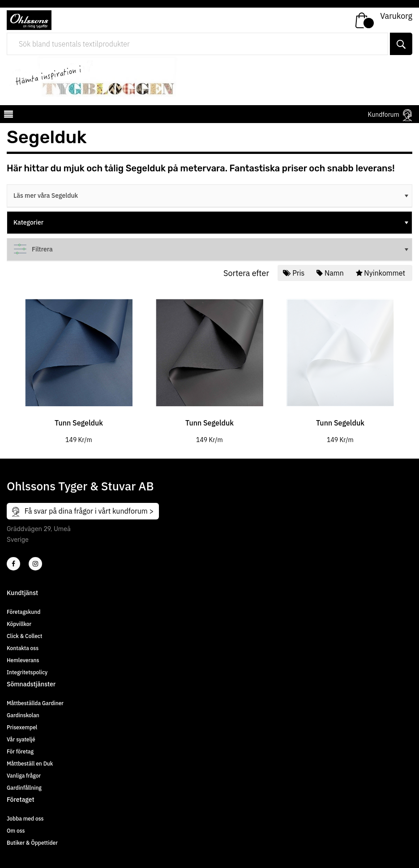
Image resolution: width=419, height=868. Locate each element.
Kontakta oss (23, 648)
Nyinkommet (381, 273)
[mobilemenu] (8, 115)
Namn (331, 273)
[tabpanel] (79, 365)
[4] (35, 564)
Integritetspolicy (27, 672)
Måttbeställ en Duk (30, 764)
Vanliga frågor (24, 776)
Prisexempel (22, 727)
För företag (20, 751)
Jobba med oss (25, 819)
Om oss (16, 831)
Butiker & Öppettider (32, 843)
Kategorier (212, 222)
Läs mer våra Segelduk (212, 196)
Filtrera (212, 249)
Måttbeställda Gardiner (35, 703)
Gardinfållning (24, 788)
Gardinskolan (23, 715)
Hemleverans (23, 660)
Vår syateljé (21, 739)
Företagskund (24, 612)
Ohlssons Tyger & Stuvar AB (80, 486)
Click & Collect (24, 636)
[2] (13, 564)
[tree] (209, 196)
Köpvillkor (19, 624)
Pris (295, 273)
